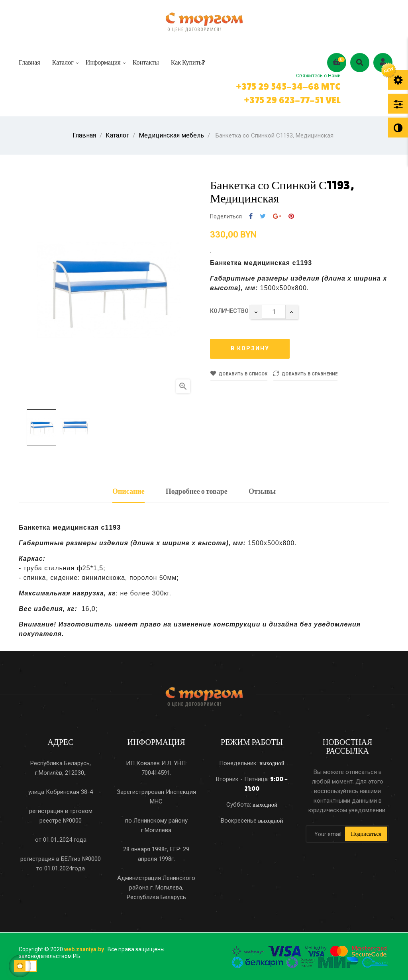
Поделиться (251, 213)
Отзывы (262, 488)
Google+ (277, 213)
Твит (263, 213)
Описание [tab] (128, 488)
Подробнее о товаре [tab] (197, 488)
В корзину (250, 346)
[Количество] (274, 309)
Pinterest (291, 213)
